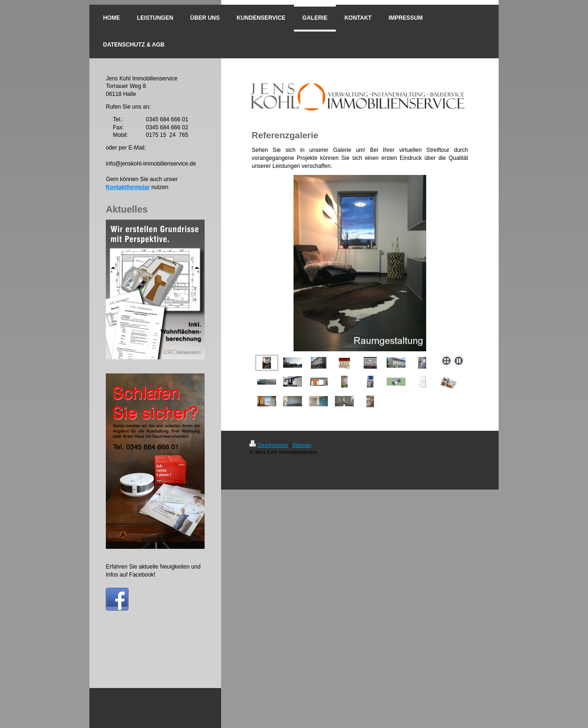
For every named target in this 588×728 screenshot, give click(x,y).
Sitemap (302, 445)
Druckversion (269, 445)
